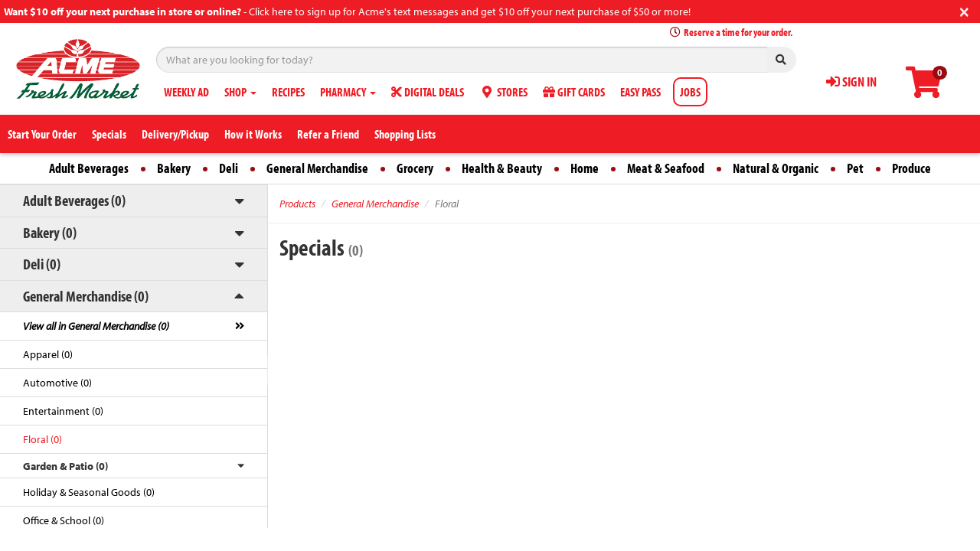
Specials (109, 134)
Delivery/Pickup (175, 134)
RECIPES (288, 92)
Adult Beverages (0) (74, 200)
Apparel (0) (48, 354)
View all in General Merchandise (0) (96, 326)
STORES (503, 92)
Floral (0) (42, 439)
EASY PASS (640, 92)
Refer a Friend (328, 134)
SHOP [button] (240, 92)
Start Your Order (42, 134)
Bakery (174, 168)
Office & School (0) (64, 520)
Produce (911, 168)
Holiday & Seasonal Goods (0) (89, 492)
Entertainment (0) (63, 411)
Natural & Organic (776, 168)
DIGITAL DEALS (428, 92)
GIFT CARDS (574, 92)
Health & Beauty (502, 168)
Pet (855, 168)
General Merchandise (317, 168)
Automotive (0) (57, 383)
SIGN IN (851, 82)
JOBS (690, 92)
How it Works (253, 134)
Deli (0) (42, 264)
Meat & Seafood (666, 168)
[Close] (964, 10)
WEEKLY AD (186, 92)
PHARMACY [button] (348, 92)
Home (585, 168)
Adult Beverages (89, 168)
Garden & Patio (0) (65, 466)
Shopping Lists (405, 134)
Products (297, 204)
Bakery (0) (50, 232)
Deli (229, 168)
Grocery (415, 168)
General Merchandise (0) (86, 296)
